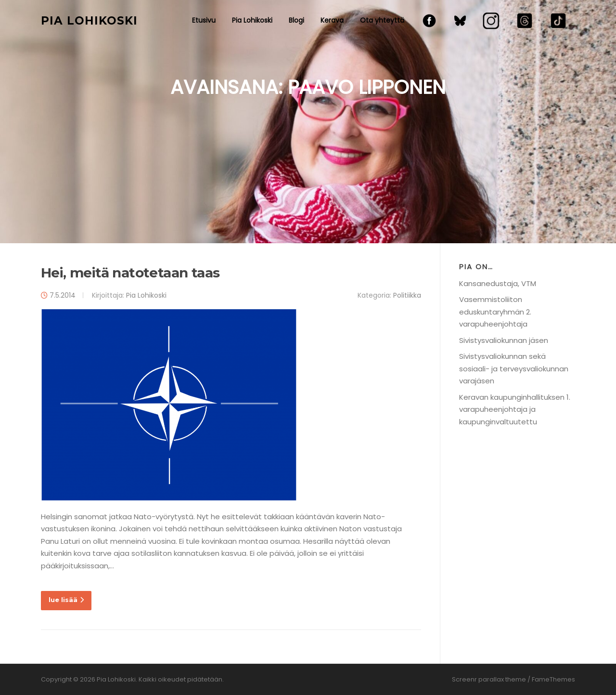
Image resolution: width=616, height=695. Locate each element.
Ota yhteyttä (382, 20)
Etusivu (204, 20)
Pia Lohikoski (89, 20)
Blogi (296, 20)
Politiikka (407, 295)
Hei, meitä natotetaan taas (130, 273)
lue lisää (66, 600)
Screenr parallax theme (489, 679)
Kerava (332, 20)
